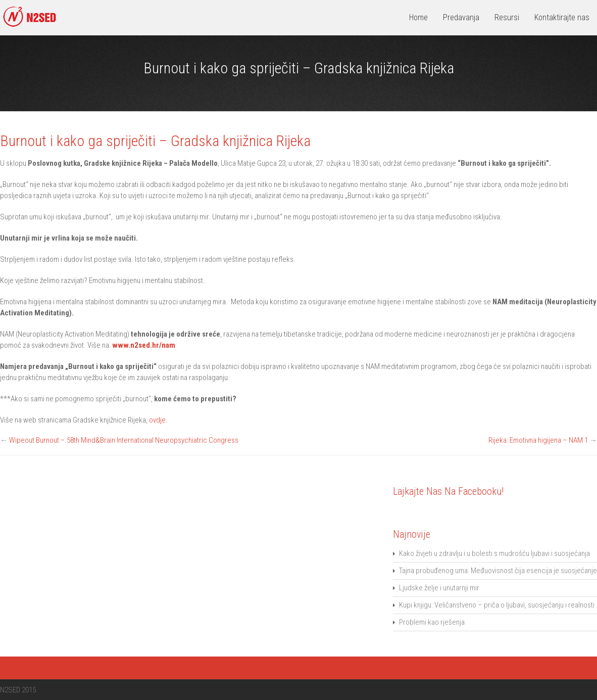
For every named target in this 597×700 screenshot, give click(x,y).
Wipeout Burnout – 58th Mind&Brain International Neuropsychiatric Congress (124, 440)
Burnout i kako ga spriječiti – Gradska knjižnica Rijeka (155, 141)
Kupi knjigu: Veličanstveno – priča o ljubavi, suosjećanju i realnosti (497, 605)
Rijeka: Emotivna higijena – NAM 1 (538, 440)
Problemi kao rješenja (432, 622)
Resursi (507, 17)
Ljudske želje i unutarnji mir (439, 588)
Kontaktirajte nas (562, 17)
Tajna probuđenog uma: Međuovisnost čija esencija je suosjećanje (498, 571)
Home (418, 17)
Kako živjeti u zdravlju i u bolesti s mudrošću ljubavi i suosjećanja (494, 553)
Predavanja (461, 17)
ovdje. (158, 420)
